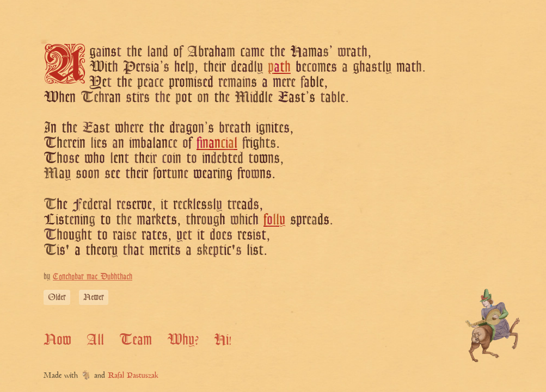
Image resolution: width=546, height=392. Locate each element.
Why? (183, 339)
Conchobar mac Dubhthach (93, 276)
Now (57, 339)
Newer (94, 297)
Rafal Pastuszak (133, 376)
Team (136, 339)
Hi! (223, 339)
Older (57, 297)
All (95, 339)
